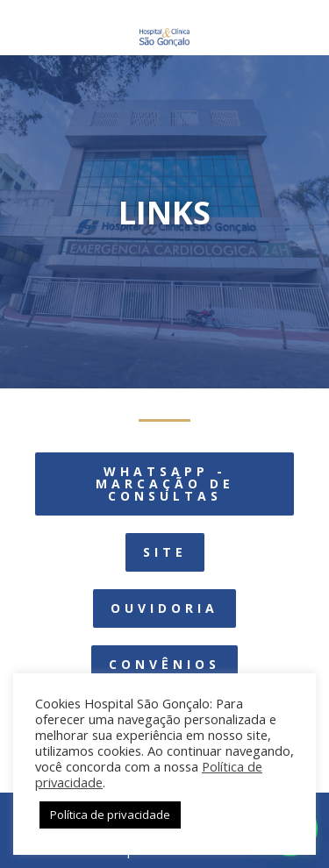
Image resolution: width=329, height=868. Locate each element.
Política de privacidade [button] (110, 815)
